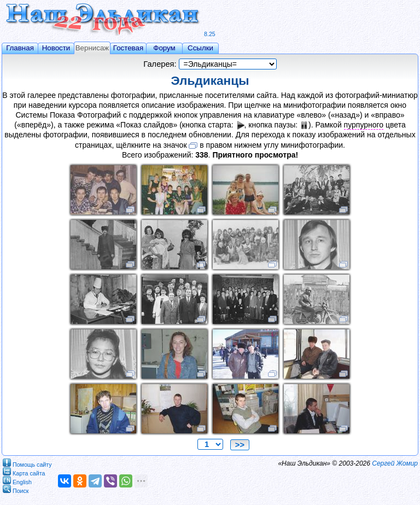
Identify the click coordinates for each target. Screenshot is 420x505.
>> (240, 445)
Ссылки (200, 48)
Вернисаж (92, 48)
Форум (164, 48)
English (17, 480)
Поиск (16, 489)
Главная (20, 48)
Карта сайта (24, 471)
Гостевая (128, 48)
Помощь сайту (27, 463)
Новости (56, 48)
